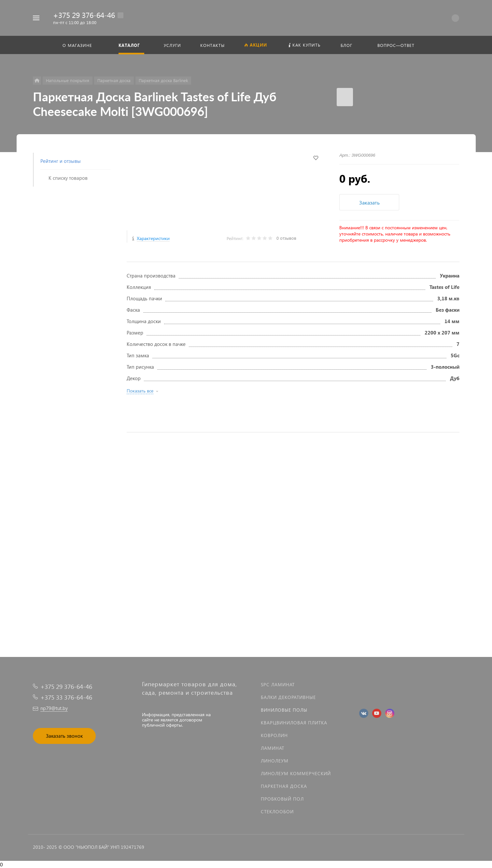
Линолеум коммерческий (296, 773)
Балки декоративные (288, 697)
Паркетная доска (284, 786)
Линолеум (275, 761)
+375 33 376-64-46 (66, 697)
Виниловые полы (284, 710)
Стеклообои (277, 811)
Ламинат (273, 748)
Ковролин (274, 735)
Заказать (369, 202)
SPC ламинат (278, 684)
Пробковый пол (282, 799)
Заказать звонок (64, 736)
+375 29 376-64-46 (84, 15)
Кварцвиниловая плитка (294, 723)
